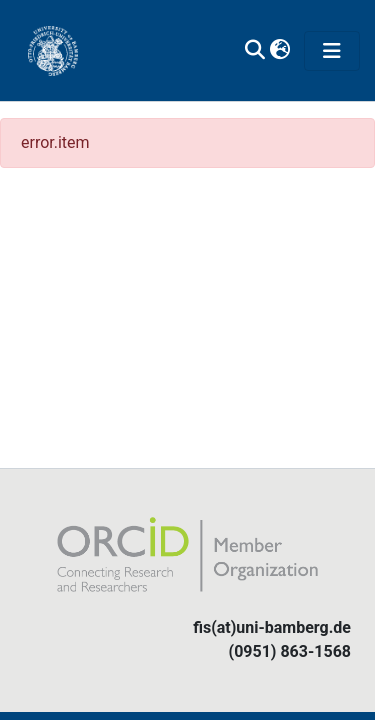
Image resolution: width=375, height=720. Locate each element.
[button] (279, 51)
